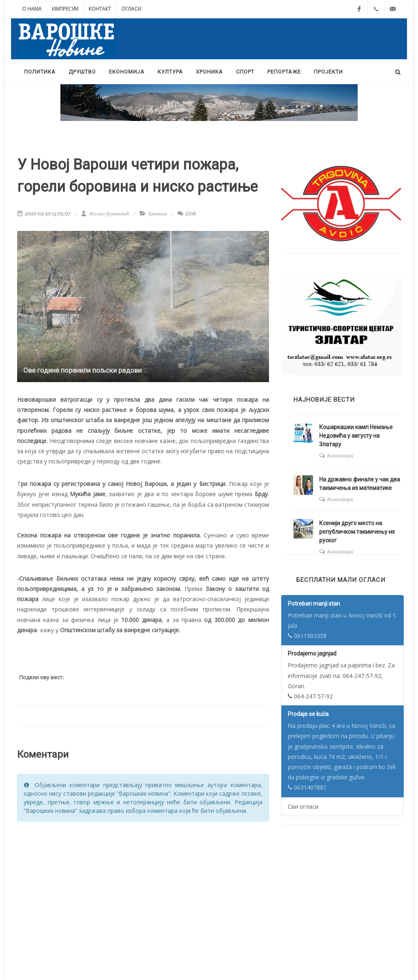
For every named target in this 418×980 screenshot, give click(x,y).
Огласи (131, 9)
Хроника (158, 214)
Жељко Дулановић (105, 214)
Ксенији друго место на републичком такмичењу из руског (357, 532)
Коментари (340, 455)
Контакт (100, 9)
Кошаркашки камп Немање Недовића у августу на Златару (356, 436)
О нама (32, 9)
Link (187, 214)
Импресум (65, 9)
